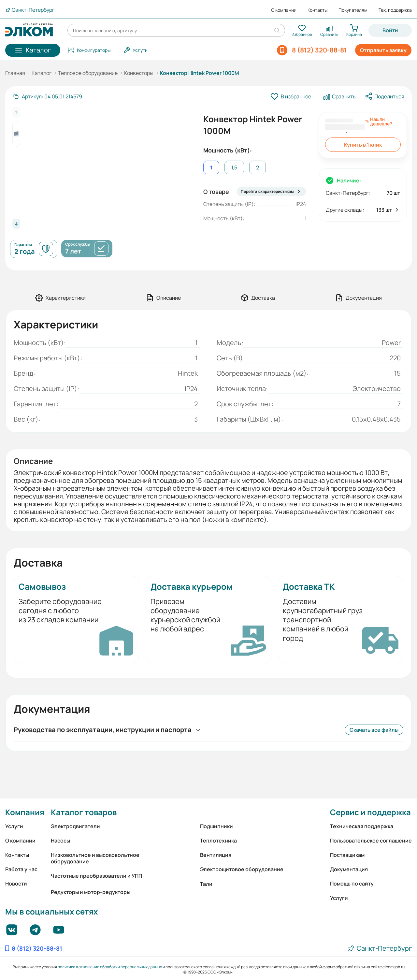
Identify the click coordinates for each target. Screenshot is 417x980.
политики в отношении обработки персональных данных (110, 967)
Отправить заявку (383, 50)
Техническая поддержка (362, 826)
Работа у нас (21, 869)
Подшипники (216, 826)
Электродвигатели (75, 826)
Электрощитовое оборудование (242, 869)
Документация (349, 869)
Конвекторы (139, 73)
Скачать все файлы (374, 730)
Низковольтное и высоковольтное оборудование (95, 858)
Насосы (60, 841)
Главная (15, 73)
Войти (390, 30)
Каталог (42, 73)
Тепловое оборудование (88, 73)
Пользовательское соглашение (371, 841)
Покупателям (353, 10)
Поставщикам (347, 855)
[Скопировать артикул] (47, 96)
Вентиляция (216, 855)
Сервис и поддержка (370, 812)
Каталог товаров (84, 812)
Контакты (317, 10)
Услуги (14, 826)
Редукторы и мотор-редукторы (91, 892)
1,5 (234, 167)
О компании (284, 10)
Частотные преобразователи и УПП (96, 876)
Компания (25, 812)
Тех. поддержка (395, 10)
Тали (206, 884)
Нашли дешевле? (378, 122)
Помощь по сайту (352, 884)
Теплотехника (218, 841)
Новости (16, 884)
